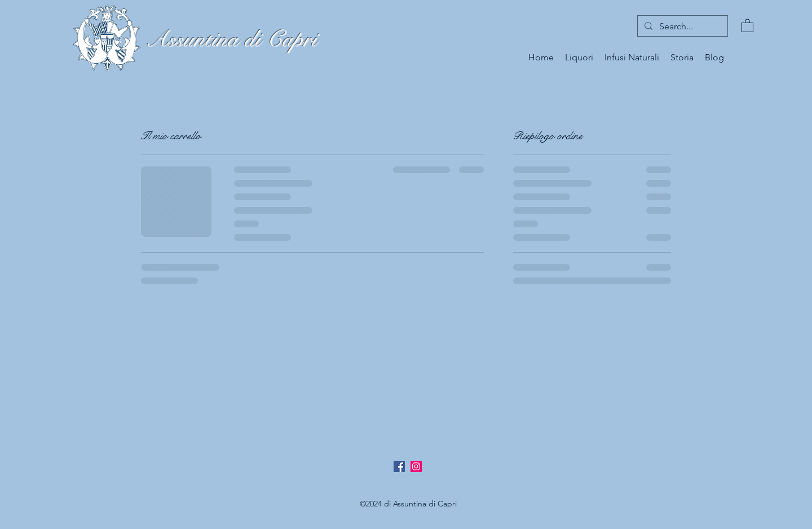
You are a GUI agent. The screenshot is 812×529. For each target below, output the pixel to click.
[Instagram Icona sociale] (416, 466)
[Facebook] (399, 466)
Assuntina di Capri (231, 39)
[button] (747, 25)
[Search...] (681, 27)
